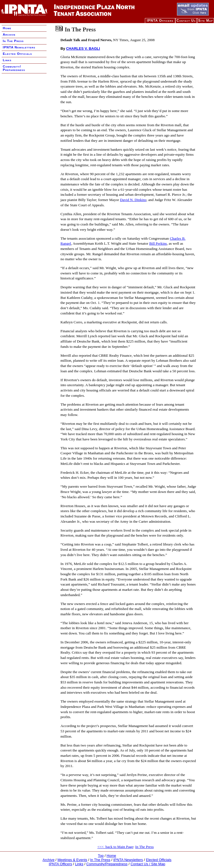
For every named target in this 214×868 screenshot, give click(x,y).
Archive (9, 34)
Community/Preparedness (107, 864)
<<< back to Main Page (115, 847)
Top (101, 856)
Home (7, 28)
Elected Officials (17, 54)
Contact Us (186, 21)
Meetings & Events (72, 860)
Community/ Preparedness (14, 68)
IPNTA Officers (160, 21)
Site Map (206, 21)
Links (7, 60)
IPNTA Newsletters (19, 47)
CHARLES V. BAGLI (83, 49)
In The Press (13, 41)
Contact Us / (141, 864)
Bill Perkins (158, 243)
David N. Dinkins (133, 200)
